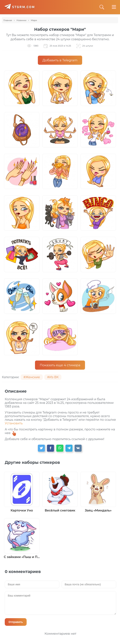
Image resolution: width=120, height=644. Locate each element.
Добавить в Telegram (60, 60)
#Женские (32, 377)
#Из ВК (53, 377)
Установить (14, 423)
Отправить (16, 622)
